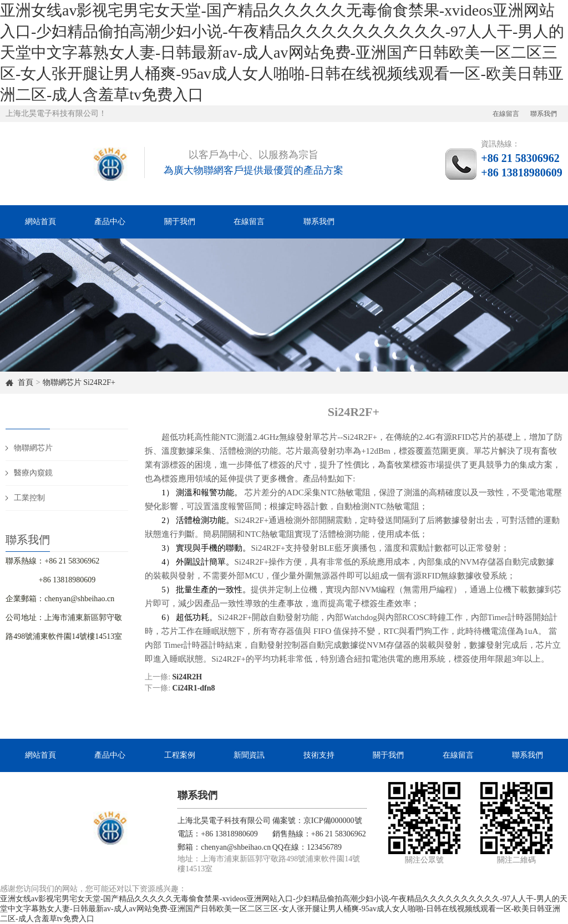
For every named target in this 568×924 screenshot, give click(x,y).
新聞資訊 (249, 755)
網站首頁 (40, 222)
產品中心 (110, 222)
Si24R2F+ (99, 382)
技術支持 (319, 755)
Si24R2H (187, 677)
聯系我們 (544, 114)
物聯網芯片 (62, 382)
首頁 (26, 382)
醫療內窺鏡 (33, 473)
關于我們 (180, 222)
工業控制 (29, 498)
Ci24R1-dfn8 (194, 688)
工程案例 (180, 755)
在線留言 (506, 114)
